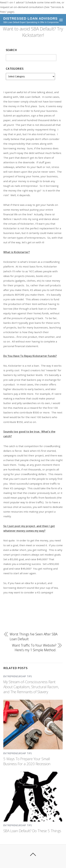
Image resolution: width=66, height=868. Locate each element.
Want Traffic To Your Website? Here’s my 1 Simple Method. (34, 648)
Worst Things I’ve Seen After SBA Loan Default (34, 636)
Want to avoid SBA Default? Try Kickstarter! (33, 32)
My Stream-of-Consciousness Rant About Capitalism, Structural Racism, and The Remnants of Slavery (31, 687)
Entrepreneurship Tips (18, 676)
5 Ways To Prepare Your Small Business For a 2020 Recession (27, 761)
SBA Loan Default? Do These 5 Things (32, 831)
